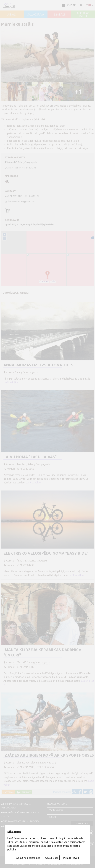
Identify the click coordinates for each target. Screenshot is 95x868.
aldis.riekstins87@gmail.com (21, 202)
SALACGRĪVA (36, 15)
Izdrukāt (25, 792)
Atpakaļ (9, 792)
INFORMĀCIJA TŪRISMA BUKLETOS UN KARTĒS (20, 814)
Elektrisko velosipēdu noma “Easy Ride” (46, 553)
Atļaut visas (52, 858)
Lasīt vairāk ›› (11, 382)
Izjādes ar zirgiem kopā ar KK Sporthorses (49, 755)
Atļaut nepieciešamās (28, 858)
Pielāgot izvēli (71, 858)
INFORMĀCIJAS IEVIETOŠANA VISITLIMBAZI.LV (16, 806)
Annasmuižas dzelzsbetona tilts (38, 365)
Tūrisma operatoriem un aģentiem (21, 821)
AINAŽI (12, 15)
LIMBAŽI (59, 15)
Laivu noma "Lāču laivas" (30, 457)
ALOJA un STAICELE (83, 14)
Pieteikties (82, 824)
